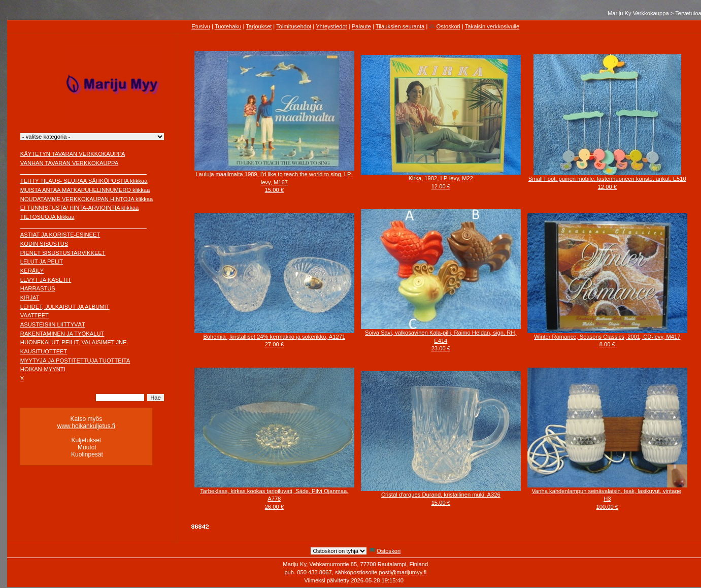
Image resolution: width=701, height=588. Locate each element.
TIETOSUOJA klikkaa (47, 217)
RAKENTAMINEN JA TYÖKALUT (62, 334)
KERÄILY (32, 271)
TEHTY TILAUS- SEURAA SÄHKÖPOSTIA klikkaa (84, 181)
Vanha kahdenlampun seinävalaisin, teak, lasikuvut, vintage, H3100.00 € (607, 499)
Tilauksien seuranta (400, 26)
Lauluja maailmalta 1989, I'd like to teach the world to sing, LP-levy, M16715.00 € (274, 182)
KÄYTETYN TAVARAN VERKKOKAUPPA (73, 154)
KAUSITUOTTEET (44, 351)
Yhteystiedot (331, 26)
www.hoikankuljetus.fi (86, 426)
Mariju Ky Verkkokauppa (638, 13)
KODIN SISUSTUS (44, 244)
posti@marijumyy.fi (403, 572)
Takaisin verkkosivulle (492, 26)
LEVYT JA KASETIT (46, 280)
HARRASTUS (38, 288)
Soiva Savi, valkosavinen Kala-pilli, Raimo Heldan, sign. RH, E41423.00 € (441, 340)
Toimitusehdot (294, 26)
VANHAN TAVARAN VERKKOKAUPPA (69, 163)
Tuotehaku (228, 26)
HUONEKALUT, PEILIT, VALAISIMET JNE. (74, 342)
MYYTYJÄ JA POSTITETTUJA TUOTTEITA (75, 361)
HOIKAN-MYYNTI (43, 369)
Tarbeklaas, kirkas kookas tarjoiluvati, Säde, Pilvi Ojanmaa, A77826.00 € (274, 499)
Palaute (361, 26)
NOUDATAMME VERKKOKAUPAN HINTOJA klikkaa (87, 199)
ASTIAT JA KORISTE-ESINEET (60, 235)
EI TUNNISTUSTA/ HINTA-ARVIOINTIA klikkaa (80, 208)
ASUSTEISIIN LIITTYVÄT (53, 324)
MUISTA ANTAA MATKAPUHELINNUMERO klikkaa (85, 190)
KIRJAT (30, 298)
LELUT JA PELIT (42, 262)
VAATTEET (35, 315)
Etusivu (201, 26)
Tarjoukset (259, 26)
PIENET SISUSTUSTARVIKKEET (63, 253)
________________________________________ (84, 172)
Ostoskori (448, 26)
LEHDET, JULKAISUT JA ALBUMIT (65, 307)
